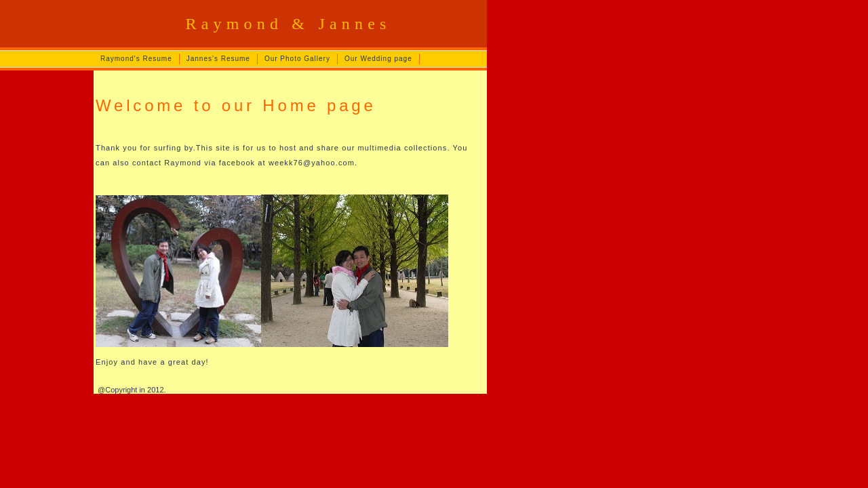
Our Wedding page (378, 59)
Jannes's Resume (218, 59)
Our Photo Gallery (297, 59)
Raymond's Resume (136, 59)
